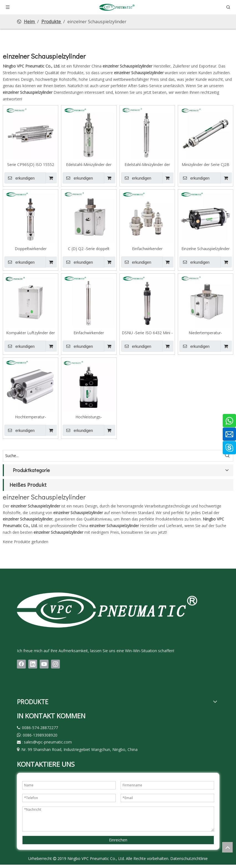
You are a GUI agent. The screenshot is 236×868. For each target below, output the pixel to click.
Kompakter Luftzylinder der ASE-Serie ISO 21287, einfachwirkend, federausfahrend (31, 333)
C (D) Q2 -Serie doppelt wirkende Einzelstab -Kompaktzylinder (89, 248)
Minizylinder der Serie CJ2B (205, 164)
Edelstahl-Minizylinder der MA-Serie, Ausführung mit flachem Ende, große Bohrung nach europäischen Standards (89, 164)
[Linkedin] (33, 664)
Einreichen (118, 840)
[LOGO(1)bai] (107, 610)
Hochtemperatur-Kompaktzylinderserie (31, 417)
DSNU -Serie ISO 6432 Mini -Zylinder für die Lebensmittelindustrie (147, 333)
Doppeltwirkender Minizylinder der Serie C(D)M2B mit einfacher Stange (31, 248)
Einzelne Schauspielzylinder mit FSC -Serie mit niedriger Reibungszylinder (205, 248)
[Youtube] (44, 664)
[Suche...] (112, 456)
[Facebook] (21, 664)
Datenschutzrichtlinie (189, 858)
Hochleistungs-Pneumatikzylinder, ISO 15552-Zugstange (89, 417)
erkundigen (20, 178)
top (227, 847)
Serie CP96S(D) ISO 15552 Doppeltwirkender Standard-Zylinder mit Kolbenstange (31, 164)
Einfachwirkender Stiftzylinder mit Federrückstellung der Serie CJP (147, 248)
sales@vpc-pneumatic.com (48, 742)
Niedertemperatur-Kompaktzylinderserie (205, 333)
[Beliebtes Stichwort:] (227, 456)
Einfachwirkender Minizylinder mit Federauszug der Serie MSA (89, 333)
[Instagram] (55, 664)
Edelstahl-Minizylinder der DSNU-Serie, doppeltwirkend (147, 164)
